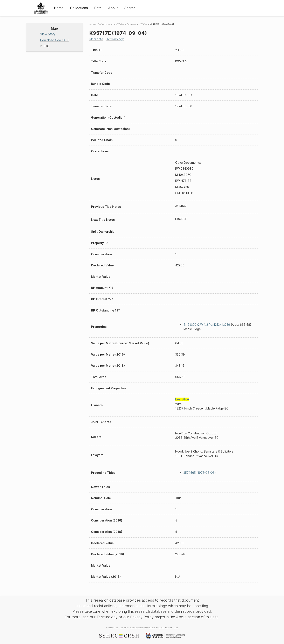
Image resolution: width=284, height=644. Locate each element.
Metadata (96, 39)
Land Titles (118, 24)
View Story (48, 34)
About (113, 8)
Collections (79, 8)
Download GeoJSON (54, 40)
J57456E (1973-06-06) (200, 473)
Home (59, 8)
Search (130, 8)
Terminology (115, 39)
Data (98, 8)
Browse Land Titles (137, 24)
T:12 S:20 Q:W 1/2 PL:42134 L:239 (207, 325)
